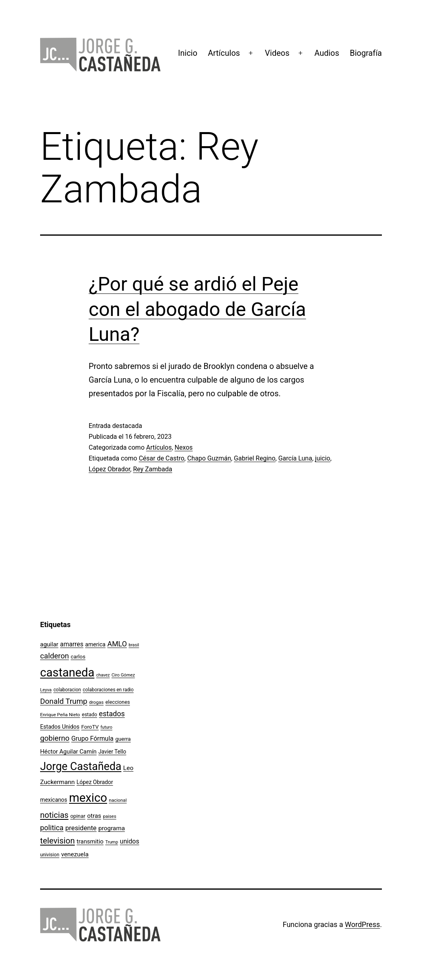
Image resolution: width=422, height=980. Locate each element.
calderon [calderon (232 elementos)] (55, 656)
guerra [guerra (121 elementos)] (123, 739)
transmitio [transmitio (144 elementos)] (90, 841)
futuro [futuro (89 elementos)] (107, 727)
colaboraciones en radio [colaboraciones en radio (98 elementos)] (108, 690)
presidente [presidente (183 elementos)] (81, 828)
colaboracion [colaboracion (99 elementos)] (67, 690)
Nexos (184, 447)
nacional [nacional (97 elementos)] (118, 800)
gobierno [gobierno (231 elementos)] (55, 738)
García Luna (295, 458)
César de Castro (162, 458)
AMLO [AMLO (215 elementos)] (117, 644)
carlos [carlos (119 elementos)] (78, 657)
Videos (277, 53)
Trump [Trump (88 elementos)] (112, 842)
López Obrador (110, 469)
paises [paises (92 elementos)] (110, 816)
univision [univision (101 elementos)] (50, 855)
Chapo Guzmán (209, 458)
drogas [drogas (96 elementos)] (96, 702)
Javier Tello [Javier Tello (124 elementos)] (112, 752)
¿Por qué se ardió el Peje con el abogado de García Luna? (197, 309)
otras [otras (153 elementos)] (94, 816)
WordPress (362, 924)
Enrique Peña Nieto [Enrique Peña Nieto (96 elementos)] (60, 715)
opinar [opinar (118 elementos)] (78, 816)
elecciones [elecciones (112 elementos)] (118, 702)
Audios (327, 53)
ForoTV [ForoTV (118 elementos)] (90, 727)
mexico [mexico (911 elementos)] (88, 798)
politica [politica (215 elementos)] (52, 828)
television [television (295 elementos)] (58, 841)
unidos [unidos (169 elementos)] (130, 841)
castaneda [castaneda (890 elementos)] (67, 672)
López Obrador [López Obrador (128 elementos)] (95, 782)
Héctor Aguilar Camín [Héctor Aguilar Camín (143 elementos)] (68, 752)
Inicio (188, 53)
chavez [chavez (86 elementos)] (103, 675)
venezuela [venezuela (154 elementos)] (75, 854)
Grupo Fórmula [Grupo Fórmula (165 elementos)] (92, 739)
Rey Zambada (153, 469)
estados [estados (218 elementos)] (112, 714)
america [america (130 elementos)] (95, 644)
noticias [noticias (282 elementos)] (54, 815)
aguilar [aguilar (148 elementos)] (49, 644)
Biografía (366, 53)
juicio (323, 458)
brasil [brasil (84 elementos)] (134, 645)
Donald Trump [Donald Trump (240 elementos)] (64, 701)
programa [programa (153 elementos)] (112, 828)
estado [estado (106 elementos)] (89, 714)
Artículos (224, 53)
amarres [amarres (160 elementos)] (72, 644)
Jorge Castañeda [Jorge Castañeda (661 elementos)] (81, 766)
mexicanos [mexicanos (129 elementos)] (54, 800)
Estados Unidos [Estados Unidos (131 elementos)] (60, 727)
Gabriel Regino (255, 458)
